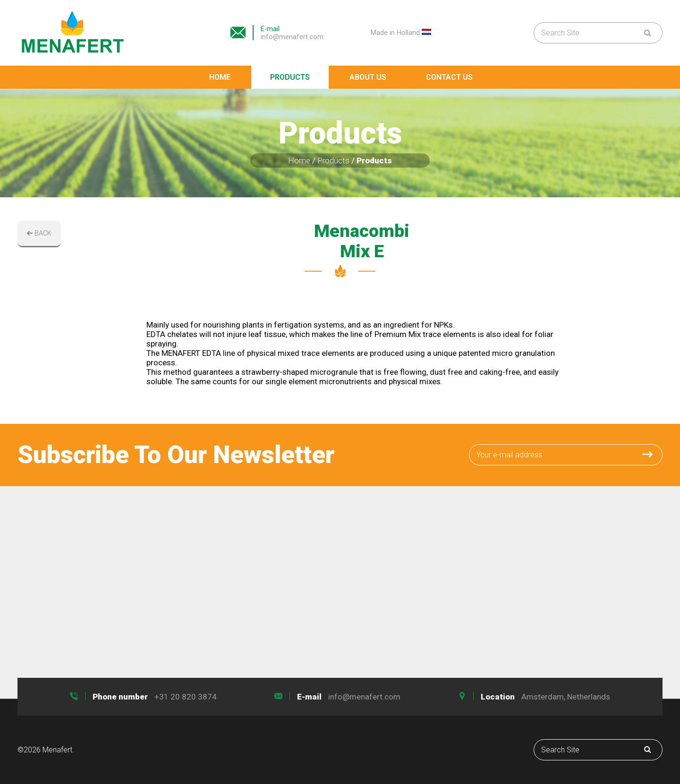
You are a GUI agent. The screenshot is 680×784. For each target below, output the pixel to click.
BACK (39, 233)
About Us (368, 77)
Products (290, 77)
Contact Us (449, 77)
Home (220, 77)
